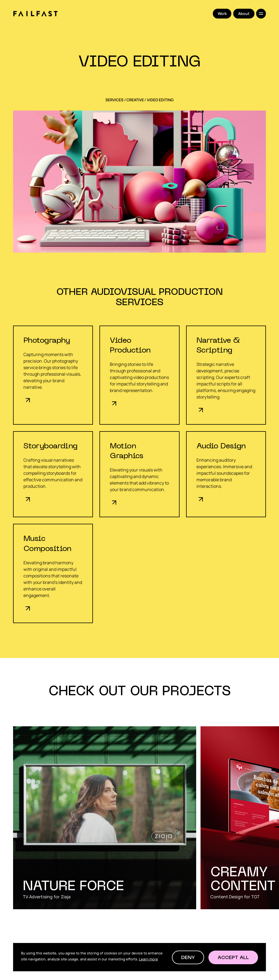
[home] (35, 14)
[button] (188, 957)
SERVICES (114, 100)
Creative (135, 100)
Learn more (148, 959)
